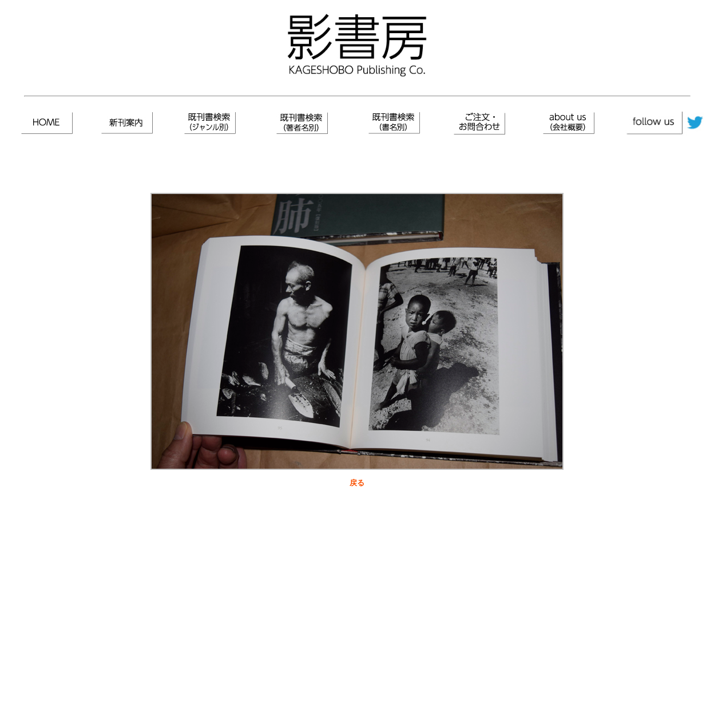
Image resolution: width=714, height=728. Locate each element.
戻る (357, 483)
